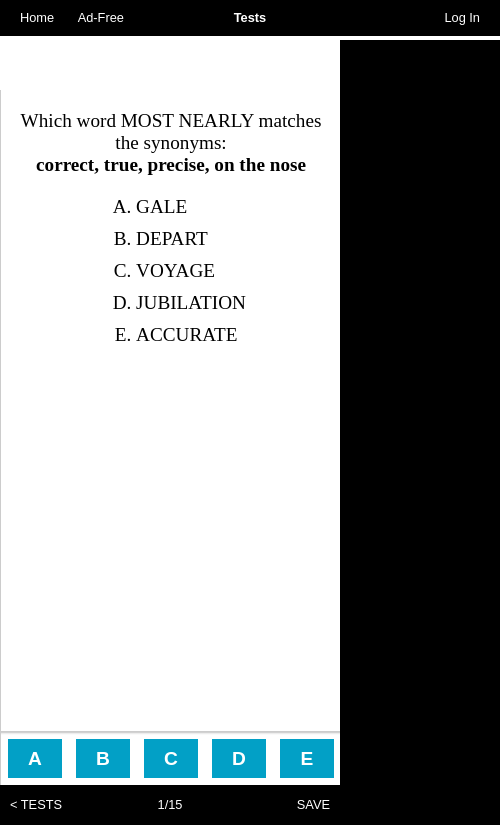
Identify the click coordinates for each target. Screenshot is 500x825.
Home (37, 17)
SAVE (313, 804)
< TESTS (36, 804)
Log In (462, 17)
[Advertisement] (170, 65)
